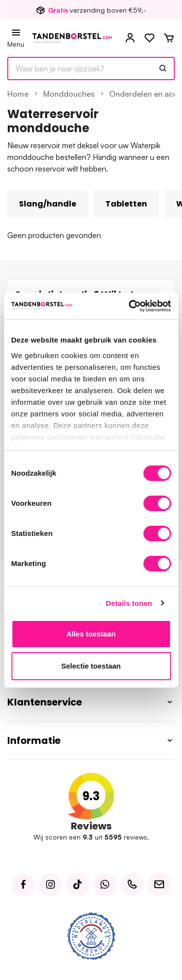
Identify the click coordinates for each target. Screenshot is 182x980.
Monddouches (69, 94)
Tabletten (126, 204)
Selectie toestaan (91, 666)
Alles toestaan (91, 634)
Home (18, 94)
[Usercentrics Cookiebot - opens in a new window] (130, 306)
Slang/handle (48, 204)
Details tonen (129, 603)
